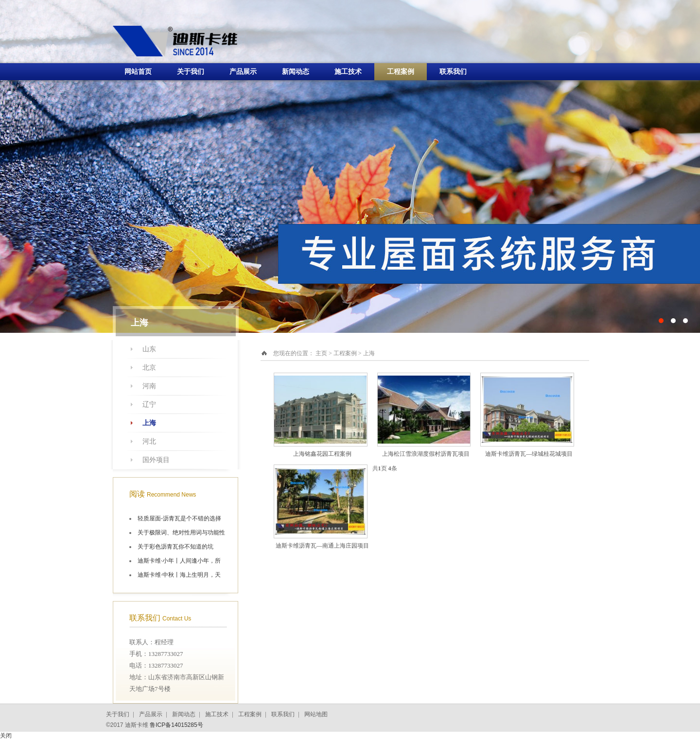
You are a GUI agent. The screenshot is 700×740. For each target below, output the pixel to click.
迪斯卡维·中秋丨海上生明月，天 (179, 575)
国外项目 (156, 460)
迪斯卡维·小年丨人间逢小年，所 (179, 561)
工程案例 (401, 72)
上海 (149, 423)
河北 (149, 441)
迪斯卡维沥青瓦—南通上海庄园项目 (322, 546)
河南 (149, 386)
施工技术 (348, 72)
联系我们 (453, 72)
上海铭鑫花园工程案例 (322, 454)
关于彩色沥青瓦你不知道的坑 (175, 547)
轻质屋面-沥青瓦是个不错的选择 (179, 518)
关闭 (6, 736)
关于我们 (191, 72)
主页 (321, 353)
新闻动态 (296, 72)
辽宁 (149, 404)
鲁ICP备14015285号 (176, 725)
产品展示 (243, 72)
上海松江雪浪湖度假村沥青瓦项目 (426, 454)
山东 (149, 349)
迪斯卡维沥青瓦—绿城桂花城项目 (529, 454)
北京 (149, 368)
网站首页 (138, 72)
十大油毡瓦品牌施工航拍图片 (350, 166)
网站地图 (316, 714)
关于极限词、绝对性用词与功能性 (181, 533)
